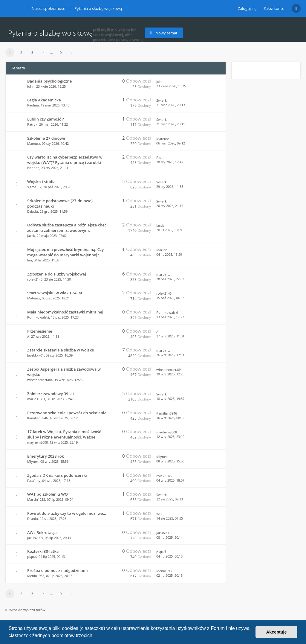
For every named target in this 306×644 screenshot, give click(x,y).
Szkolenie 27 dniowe (46, 138)
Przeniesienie (40, 331)
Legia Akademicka (44, 100)
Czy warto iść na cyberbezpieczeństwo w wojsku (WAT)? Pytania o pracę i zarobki (65, 160)
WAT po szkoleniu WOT (49, 494)
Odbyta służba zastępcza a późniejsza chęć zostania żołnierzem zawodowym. (67, 228)
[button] (96, 636)
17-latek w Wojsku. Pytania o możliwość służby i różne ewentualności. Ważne (64, 434)
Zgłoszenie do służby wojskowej (57, 274)
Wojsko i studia (41, 182)
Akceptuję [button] (277, 632)
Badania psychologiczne (49, 81)
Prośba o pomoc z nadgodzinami (58, 570)
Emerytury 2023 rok (46, 456)
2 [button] (21, 52)
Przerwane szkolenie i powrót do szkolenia (67, 413)
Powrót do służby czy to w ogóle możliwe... (67, 513)
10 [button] (60, 52)
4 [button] (44, 52)
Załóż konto (274, 8)
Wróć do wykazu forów (25, 610)
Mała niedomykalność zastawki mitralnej (65, 312)
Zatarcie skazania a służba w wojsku (61, 350)
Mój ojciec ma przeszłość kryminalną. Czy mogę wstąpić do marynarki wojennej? (65, 252)
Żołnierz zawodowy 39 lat (51, 394)
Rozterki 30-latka (43, 551)
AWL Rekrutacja (42, 532)
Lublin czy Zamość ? (46, 119)
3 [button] (32, 52)
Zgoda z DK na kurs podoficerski (57, 475)
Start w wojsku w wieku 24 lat (55, 293)
